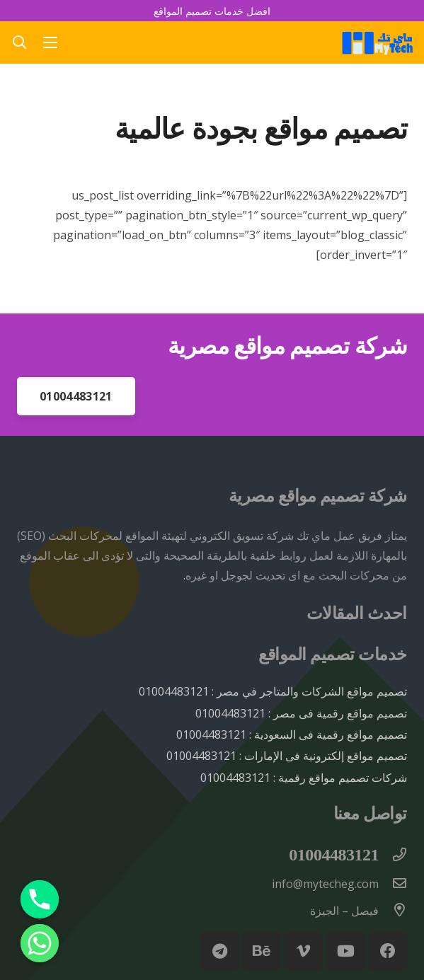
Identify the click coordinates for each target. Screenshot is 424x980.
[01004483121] (393, 855)
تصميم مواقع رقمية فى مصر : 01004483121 (301, 713)
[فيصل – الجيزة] (393, 911)
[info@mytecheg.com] (393, 884)
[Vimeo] (303, 951)
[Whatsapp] (40, 943)
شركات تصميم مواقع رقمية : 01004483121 (304, 778)
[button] (19, 42)
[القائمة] (51, 42)
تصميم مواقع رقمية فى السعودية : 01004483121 (292, 734)
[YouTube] (346, 951)
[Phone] (40, 899)
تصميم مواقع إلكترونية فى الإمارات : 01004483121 (287, 756)
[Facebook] (388, 951)
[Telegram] (220, 951)
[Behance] (262, 951)
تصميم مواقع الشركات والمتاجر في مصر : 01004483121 (273, 691)
